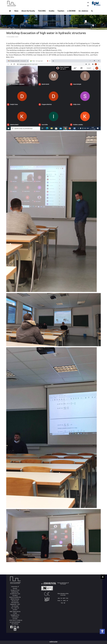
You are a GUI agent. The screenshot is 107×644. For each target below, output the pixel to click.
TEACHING (42, 11)
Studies (52, 11)
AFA (59, 598)
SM (64, 603)
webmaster (53, 642)
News (16, 11)
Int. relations (83, 11)
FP (67, 601)
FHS (67, 598)
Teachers (61, 11)
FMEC (64, 601)
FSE (62, 603)
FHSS (59, 601)
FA (61, 598)
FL (62, 601)
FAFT (64, 598)
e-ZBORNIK (71, 11)
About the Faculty (28, 11)
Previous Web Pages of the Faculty (63, 583)
